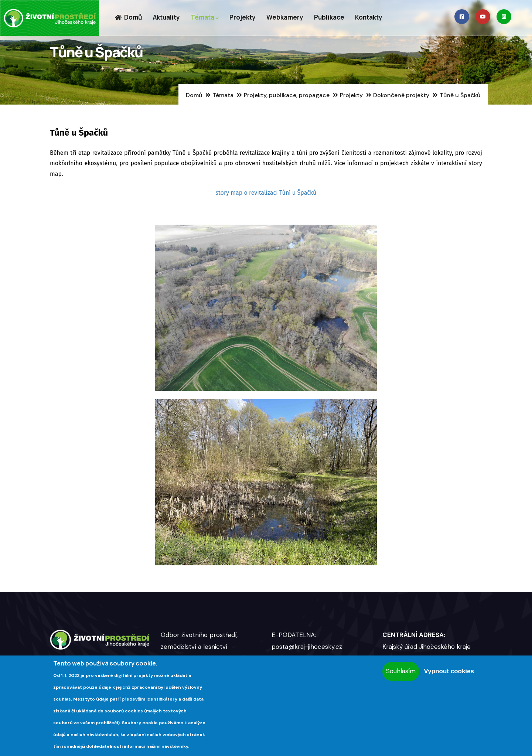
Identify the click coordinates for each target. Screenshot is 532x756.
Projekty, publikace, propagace (287, 95)
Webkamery (285, 17)
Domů (128, 17)
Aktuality (166, 17)
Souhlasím (401, 671)
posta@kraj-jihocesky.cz (307, 647)
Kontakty (369, 17)
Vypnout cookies (449, 671)
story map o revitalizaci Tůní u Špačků (266, 193)
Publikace (329, 17)
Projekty (243, 17)
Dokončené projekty (401, 95)
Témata (205, 18)
